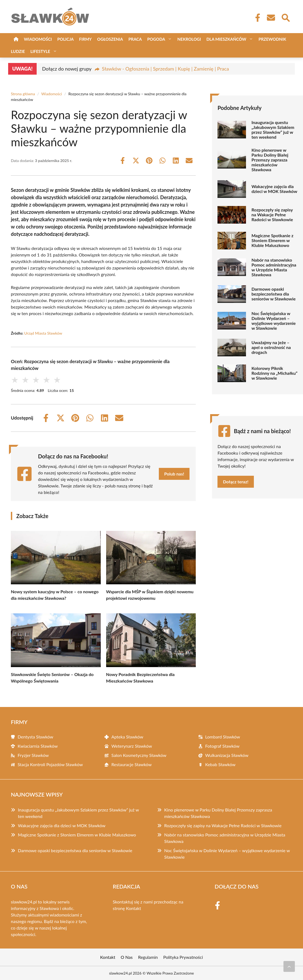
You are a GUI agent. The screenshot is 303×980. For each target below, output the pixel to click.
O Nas (127, 957)
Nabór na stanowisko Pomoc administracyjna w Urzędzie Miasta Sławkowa (274, 267)
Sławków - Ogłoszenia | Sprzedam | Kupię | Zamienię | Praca (165, 69)
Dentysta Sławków (35, 737)
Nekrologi (189, 39)
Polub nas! (174, 474)
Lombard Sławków (223, 737)
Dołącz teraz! (236, 482)
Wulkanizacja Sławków (227, 755)
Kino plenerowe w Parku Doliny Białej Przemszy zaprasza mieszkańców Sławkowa (270, 160)
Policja (65, 39)
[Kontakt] (271, 18)
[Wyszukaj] (285, 17)
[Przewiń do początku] (289, 966)
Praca (135, 39)
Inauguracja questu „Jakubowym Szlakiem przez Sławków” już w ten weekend (273, 130)
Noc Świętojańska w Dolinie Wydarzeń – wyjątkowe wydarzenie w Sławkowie (274, 321)
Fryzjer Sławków (33, 755)
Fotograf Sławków (222, 746)
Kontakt (133, 908)
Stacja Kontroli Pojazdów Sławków (50, 764)
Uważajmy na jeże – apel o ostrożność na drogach (271, 347)
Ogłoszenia (110, 39)
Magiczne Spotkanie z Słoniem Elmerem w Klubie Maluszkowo (272, 240)
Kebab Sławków (220, 764)
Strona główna (23, 94)
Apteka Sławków (127, 737)
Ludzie (18, 51)
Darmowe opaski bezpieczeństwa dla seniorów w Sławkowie (274, 294)
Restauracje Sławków (131, 764)
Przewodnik (272, 39)
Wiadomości (38, 39)
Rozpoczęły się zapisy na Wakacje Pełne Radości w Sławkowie (272, 215)
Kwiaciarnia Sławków (38, 746)
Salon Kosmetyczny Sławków (139, 755)
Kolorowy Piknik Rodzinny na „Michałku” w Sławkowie (274, 373)
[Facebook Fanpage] (256, 18)
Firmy (85, 39)
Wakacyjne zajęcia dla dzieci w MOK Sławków (274, 189)
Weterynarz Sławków (132, 746)
